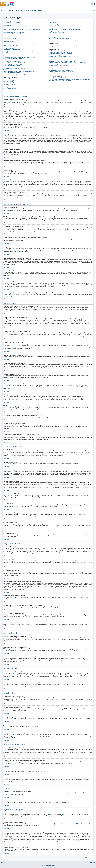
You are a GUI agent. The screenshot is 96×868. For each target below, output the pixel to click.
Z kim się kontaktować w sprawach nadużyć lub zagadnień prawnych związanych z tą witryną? (70, 79)
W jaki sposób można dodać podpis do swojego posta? (16, 60)
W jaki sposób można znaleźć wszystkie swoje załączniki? (62, 72)
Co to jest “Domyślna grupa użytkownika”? (58, 31)
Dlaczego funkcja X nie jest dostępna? (57, 78)
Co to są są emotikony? (9, 82)
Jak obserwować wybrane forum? (56, 64)
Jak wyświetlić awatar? (9, 48)
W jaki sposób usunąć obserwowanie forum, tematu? (61, 65)
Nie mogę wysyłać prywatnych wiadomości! (59, 37)
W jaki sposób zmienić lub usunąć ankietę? (13, 64)
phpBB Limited (46, 814)
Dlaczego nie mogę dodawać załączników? (13, 67)
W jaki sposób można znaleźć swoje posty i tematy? (60, 56)
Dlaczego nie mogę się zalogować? (11, 28)
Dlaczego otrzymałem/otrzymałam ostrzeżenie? (14, 68)
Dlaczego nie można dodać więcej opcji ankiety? (14, 63)
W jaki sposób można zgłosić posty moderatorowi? (15, 70)
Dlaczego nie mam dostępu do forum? (12, 66)
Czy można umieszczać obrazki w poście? (13, 83)
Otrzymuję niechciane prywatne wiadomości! (59, 39)
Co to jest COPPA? (7, 24)
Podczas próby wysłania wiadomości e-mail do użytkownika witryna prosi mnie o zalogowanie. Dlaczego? (25, 52)
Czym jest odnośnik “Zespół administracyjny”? (59, 32)
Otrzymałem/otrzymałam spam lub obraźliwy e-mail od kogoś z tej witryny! (66, 40)
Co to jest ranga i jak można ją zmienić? (12, 50)
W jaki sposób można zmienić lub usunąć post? (14, 59)
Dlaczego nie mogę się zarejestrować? (12, 25)
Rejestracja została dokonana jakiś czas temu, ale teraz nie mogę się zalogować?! (22, 30)
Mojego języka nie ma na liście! (10, 46)
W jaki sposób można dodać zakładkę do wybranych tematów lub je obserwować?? (68, 63)
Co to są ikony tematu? (9, 90)
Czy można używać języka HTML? (11, 80)
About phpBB (59, 816)
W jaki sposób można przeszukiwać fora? (58, 51)
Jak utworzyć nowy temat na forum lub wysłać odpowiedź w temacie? (19, 57)
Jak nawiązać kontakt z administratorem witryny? (60, 81)
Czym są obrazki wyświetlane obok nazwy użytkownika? (16, 47)
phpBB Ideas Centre (79, 824)
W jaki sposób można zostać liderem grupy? (59, 28)
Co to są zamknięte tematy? (10, 88)
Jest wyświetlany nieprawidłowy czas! (12, 43)
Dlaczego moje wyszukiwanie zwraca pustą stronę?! (60, 54)
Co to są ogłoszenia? (8, 86)
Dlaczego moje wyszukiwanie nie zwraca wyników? (60, 52)
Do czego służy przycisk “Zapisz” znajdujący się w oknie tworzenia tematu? (20, 71)
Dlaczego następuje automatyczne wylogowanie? (14, 32)
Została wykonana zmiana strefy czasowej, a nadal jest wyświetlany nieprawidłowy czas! (23, 44)
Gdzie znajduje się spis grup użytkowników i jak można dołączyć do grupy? (65, 27)
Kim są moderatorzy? (54, 24)
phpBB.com (28, 252)
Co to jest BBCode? (8, 79)
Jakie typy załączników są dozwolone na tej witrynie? (61, 70)
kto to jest (41, 835)
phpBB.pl (20, 252)
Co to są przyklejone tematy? (10, 87)
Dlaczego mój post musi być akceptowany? (13, 73)
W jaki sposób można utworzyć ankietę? (12, 61)
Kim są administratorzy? (54, 23)
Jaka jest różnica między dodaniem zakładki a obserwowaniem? (63, 61)
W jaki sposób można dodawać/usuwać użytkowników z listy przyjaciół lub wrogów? (68, 46)
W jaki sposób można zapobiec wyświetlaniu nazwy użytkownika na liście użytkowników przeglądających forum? (23, 41)
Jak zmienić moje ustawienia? (10, 39)
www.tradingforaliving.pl (50, 866)
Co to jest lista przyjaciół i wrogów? (57, 45)
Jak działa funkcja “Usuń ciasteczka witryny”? (13, 34)
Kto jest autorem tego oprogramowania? (58, 76)
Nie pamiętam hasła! (8, 31)
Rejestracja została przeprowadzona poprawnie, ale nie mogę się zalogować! (20, 27)
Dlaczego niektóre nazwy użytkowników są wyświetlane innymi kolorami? (65, 30)
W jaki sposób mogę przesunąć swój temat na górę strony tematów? (19, 74)
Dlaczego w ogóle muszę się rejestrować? (13, 23)
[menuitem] (95, 4)
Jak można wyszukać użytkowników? (57, 55)
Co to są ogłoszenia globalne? (10, 84)
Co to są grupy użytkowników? (56, 25)
